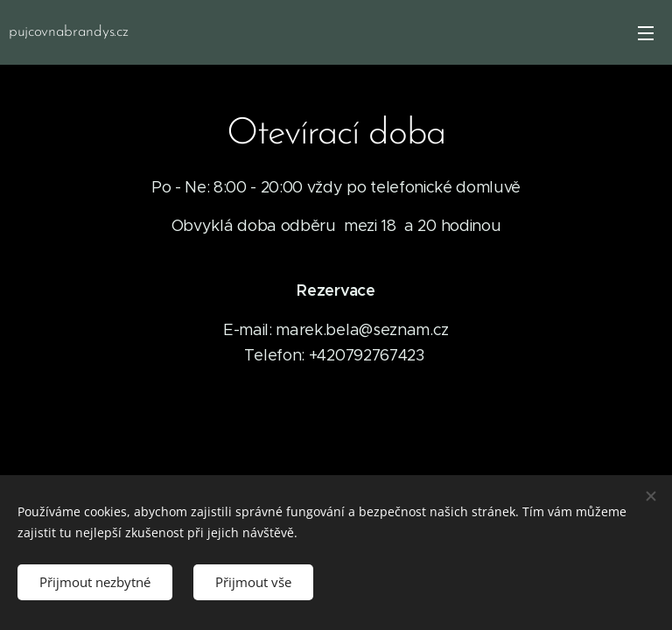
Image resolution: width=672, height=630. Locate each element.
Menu (646, 33)
